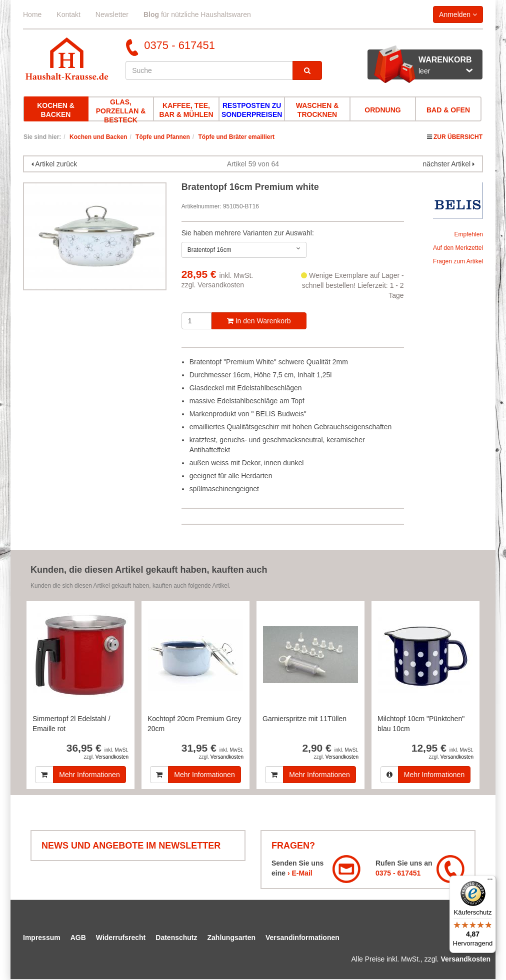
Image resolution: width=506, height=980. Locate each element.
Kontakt (68, 14)
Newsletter (112, 14)
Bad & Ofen (448, 110)
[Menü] (490, 882)
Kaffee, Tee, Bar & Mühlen (186, 110)
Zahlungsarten (231, 938)
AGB (78, 938)
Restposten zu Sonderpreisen (252, 110)
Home (32, 14)
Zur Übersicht (458, 137)
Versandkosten (221, 285)
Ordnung (382, 110)
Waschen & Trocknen (317, 110)
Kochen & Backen (56, 110)
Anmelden (458, 14)
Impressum (42, 938)
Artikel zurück (56, 164)
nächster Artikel (447, 164)
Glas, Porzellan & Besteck (121, 111)
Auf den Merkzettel (458, 248)
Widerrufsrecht (121, 938)
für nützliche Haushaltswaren (197, 14)
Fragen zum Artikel (458, 261)
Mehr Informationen (89, 775)
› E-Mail (300, 873)
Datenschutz (176, 938)
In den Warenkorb (259, 321)
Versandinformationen (302, 938)
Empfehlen (469, 234)
